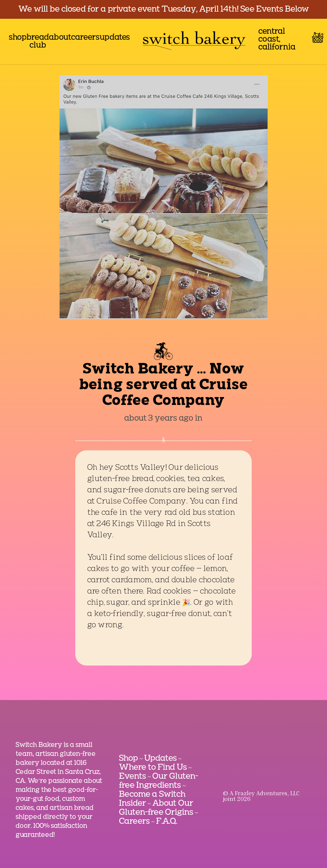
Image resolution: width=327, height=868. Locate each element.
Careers (134, 822)
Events (133, 777)
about (60, 38)
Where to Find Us (153, 768)
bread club (38, 42)
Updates (161, 759)
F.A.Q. (167, 822)
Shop (128, 759)
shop (18, 38)
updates (115, 38)
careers (85, 38)
